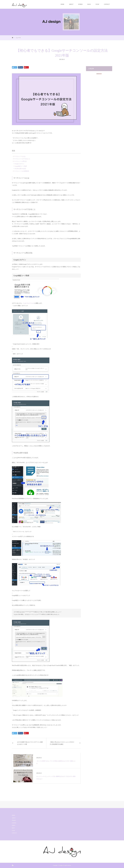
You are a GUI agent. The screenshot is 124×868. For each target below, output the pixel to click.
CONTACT (107, 4)
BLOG (89, 4)
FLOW (97, 4)
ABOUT (71, 4)
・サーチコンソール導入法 (19, 161)
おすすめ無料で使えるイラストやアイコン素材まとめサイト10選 (30, 743)
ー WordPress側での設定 (19, 169)
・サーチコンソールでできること (21, 159)
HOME (62, 4)
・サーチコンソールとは (19, 156)
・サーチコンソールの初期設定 (20, 171)
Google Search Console (29, 303)
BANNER (14, 823)
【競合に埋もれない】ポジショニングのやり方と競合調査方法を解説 (62, 743)
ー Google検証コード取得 (19, 166)
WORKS (80, 4)
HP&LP (14, 825)
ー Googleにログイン (18, 164)
